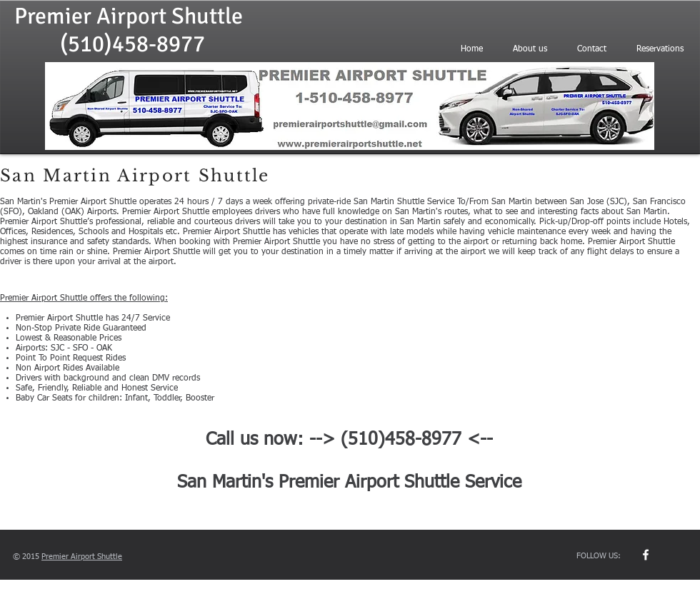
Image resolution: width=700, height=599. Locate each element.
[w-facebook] (646, 555)
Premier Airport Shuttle (129, 16)
